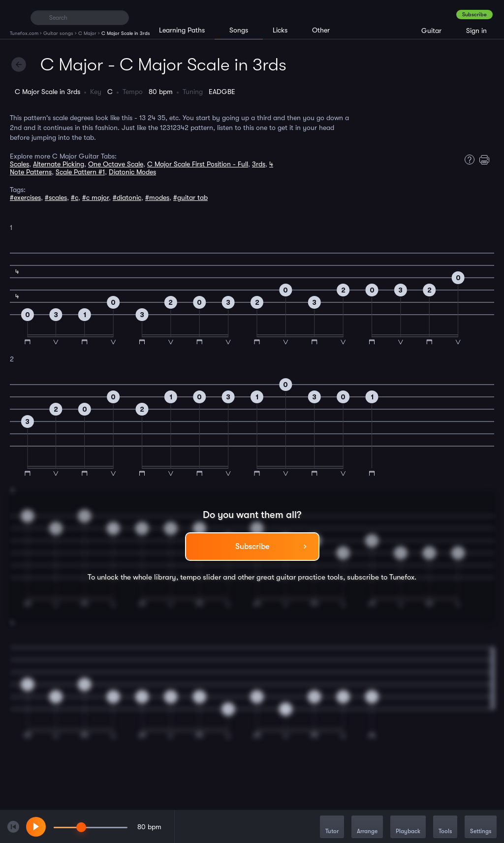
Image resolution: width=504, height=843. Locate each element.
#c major (95, 197)
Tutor (332, 827)
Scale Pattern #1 (80, 172)
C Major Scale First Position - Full (198, 164)
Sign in (476, 31)
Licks (280, 30)
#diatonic (127, 197)
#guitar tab (190, 197)
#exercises (25, 197)
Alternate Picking (59, 164)
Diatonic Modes (132, 172)
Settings (481, 827)
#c (75, 197)
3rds (259, 164)
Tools (445, 827)
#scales (56, 197)
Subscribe (474, 15)
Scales (19, 164)
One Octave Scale (116, 164)
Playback (408, 827)
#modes (157, 197)
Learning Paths (182, 30)
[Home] (16, 17)
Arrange (367, 827)
